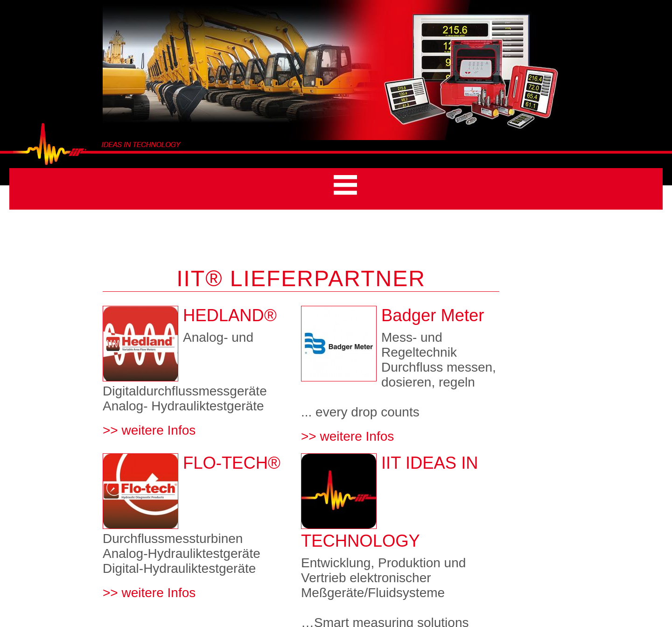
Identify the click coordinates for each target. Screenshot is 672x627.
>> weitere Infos (149, 430)
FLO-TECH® (232, 463)
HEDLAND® (230, 315)
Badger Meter (433, 315)
